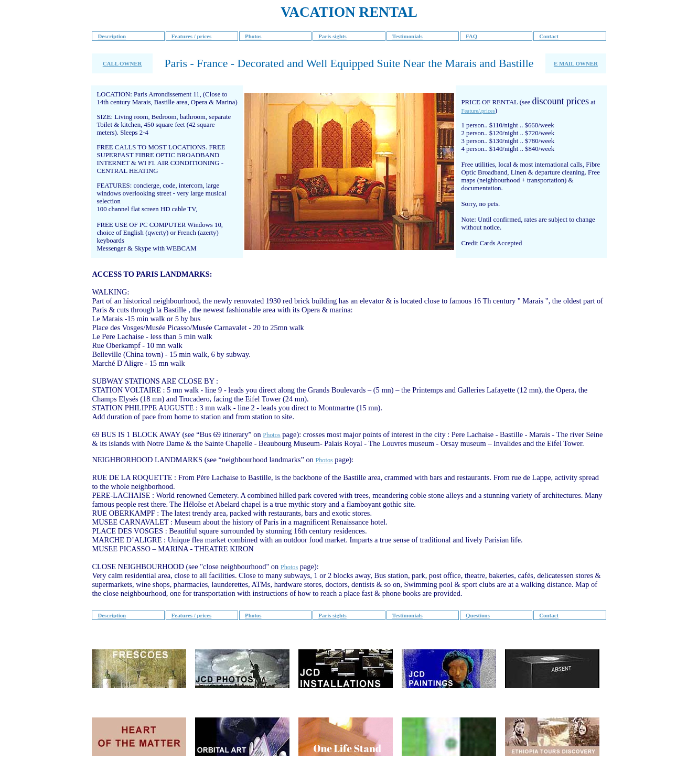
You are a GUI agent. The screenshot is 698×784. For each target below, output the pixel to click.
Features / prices (192, 36)
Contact (549, 36)
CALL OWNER (122, 63)
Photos (253, 36)
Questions (478, 615)
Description (112, 36)
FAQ (471, 36)
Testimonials (407, 36)
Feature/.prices (478, 111)
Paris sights (332, 36)
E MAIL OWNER (576, 63)
